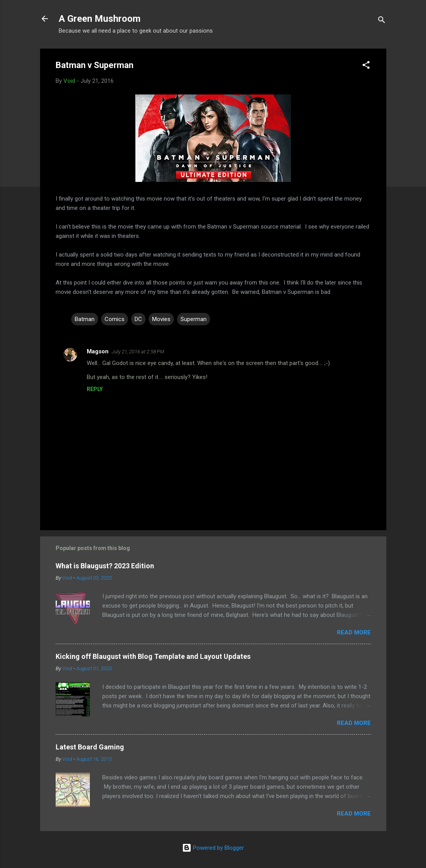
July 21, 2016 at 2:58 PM (138, 352)
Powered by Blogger (213, 848)
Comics (115, 319)
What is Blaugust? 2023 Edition (105, 566)
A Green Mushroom (100, 19)
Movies (161, 319)
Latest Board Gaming (90, 747)
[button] (366, 66)
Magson (98, 351)
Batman (85, 319)
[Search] (382, 21)
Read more (354, 632)
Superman (194, 319)
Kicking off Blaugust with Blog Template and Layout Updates (153, 656)
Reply (95, 389)
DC (138, 319)
